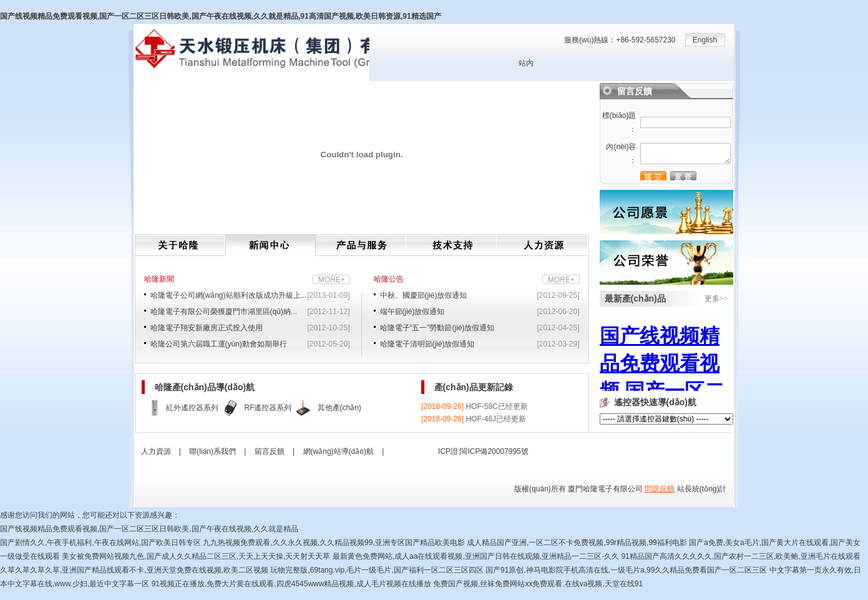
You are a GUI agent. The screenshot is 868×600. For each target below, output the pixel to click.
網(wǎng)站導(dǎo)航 (339, 451)
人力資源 (542, 245)
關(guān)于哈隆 (180, 245)
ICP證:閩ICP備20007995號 (483, 451)
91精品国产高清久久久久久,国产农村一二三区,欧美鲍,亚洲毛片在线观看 (740, 556)
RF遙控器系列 (268, 408)
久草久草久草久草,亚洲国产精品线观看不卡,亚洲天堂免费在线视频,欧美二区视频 (134, 570)
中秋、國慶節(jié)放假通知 (424, 295)
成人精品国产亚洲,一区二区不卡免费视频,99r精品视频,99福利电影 (577, 543)
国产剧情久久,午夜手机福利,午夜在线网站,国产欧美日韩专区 (100, 543)
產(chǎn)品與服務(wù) (361, 245)
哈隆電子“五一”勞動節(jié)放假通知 (437, 328)
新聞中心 (271, 245)
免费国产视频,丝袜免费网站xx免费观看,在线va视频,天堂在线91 (538, 584)
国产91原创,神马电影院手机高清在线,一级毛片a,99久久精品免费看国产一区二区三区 (626, 570)
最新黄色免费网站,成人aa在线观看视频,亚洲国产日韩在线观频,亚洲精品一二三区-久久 (476, 556)
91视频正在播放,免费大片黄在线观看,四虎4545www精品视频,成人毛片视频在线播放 (291, 584)
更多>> (716, 298)
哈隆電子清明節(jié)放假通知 (427, 344)
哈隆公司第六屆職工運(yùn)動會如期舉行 (219, 344)
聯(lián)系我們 (212, 451)
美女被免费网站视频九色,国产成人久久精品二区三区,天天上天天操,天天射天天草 (196, 556)
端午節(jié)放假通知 (412, 312)
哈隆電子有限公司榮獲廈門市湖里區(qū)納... (224, 312)
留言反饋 (270, 451)
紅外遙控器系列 (192, 408)
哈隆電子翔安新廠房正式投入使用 (207, 328)
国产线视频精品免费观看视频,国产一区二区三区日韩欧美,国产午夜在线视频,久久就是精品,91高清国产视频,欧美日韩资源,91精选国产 (221, 16)
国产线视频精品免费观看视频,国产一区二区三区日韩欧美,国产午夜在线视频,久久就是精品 (149, 529)
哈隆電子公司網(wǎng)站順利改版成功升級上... (229, 295)
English (705, 40)
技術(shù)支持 (451, 245)
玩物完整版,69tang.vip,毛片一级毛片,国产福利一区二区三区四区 (377, 570)
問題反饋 (660, 489)
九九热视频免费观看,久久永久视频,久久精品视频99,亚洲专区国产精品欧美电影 (334, 543)
